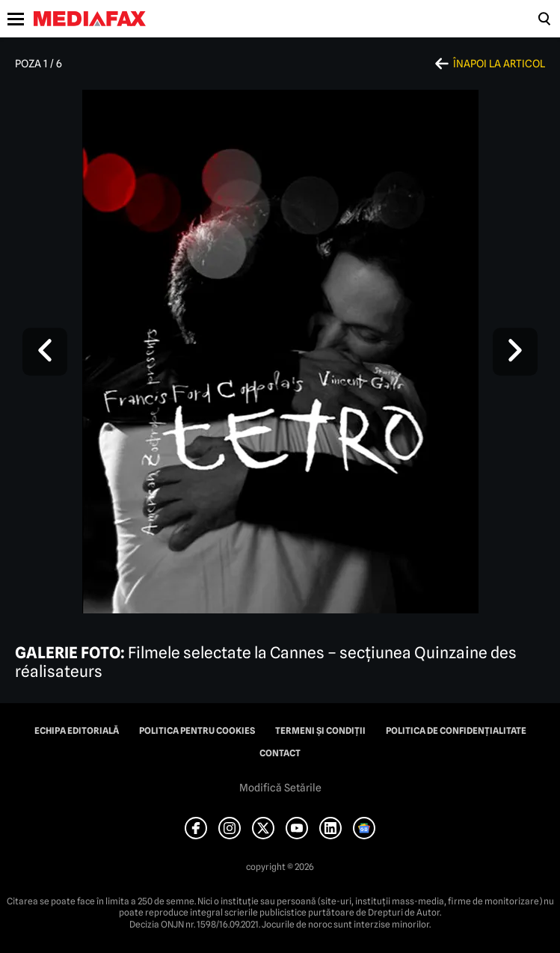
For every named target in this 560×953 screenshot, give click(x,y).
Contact (280, 753)
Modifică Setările (280, 788)
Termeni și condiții (320, 731)
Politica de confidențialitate (456, 731)
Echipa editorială (77, 731)
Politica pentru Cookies (197, 731)
